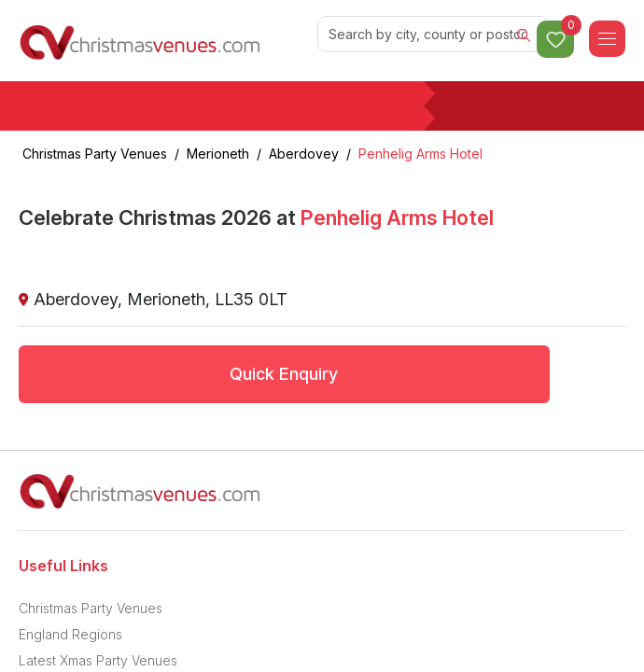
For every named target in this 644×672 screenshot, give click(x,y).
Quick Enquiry (284, 374)
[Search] (433, 34)
